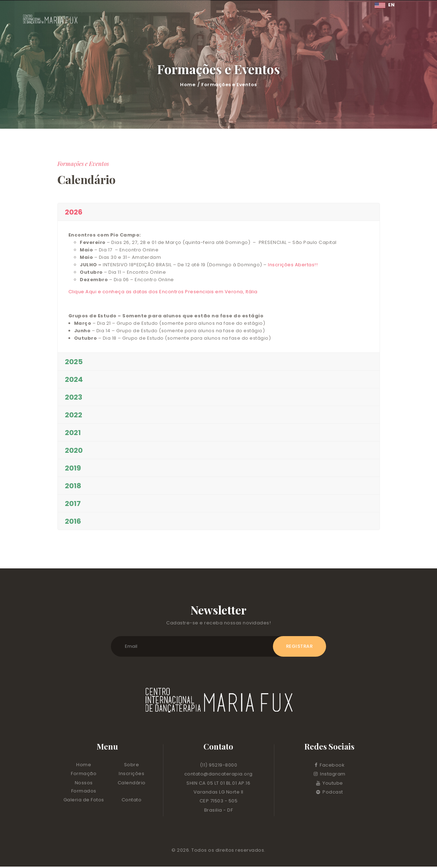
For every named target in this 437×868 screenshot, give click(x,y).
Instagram (330, 775)
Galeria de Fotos (84, 801)
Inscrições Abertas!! (293, 265)
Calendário (132, 784)
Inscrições (131, 775)
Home (188, 85)
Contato (132, 801)
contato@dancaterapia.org (218, 775)
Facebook (330, 766)
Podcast (330, 793)
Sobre (132, 766)
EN (385, 5)
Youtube (330, 784)
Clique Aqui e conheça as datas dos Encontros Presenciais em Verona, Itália (163, 292)
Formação (84, 775)
